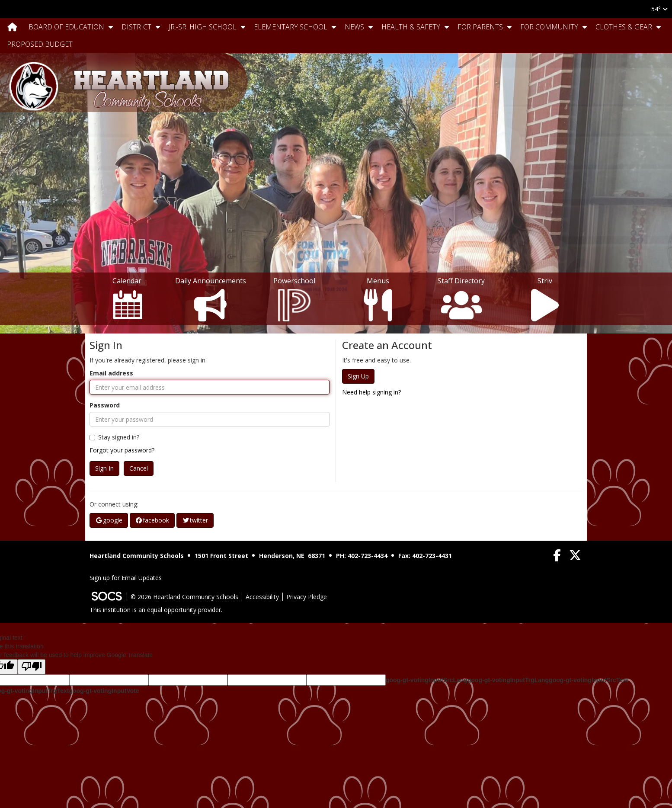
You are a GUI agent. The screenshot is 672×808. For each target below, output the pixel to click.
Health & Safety (411, 27)
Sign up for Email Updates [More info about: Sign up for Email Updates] (126, 578)
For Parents (480, 27)
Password (105, 405)
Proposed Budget (40, 44)
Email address (111, 373)
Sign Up (358, 376)
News (354, 27)
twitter (195, 520)
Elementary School (291, 27)
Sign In (104, 468)
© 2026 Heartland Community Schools (184, 597)
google (109, 520)
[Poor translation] (32, 667)
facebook (152, 520)
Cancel (139, 468)
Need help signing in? (371, 392)
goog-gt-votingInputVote (104, 691)
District (136, 27)
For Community (549, 27)
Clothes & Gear (624, 27)
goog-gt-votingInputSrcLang (427, 680)
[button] (111, 27)
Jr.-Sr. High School (203, 27)
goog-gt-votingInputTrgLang (508, 680)
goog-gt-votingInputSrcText (588, 680)
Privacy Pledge (307, 597)
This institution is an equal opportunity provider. (156, 610)
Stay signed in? (114, 437)
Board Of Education (66, 27)
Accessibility (262, 597)
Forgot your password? (122, 450)
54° (659, 9)
